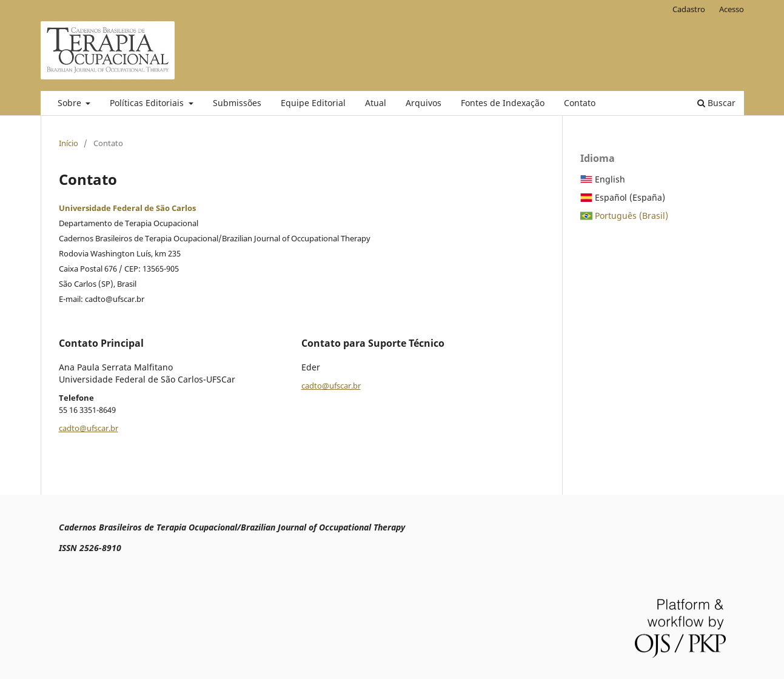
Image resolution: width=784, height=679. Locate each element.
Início (69, 143)
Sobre (71, 103)
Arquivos (424, 103)
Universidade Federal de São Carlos (127, 208)
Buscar (716, 103)
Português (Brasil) (632, 216)
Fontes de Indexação (503, 103)
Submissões (237, 103)
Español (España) (630, 197)
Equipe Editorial (313, 103)
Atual (376, 103)
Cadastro (689, 9)
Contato (580, 103)
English (610, 179)
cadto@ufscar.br (89, 428)
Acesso (732, 9)
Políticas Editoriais (148, 103)
